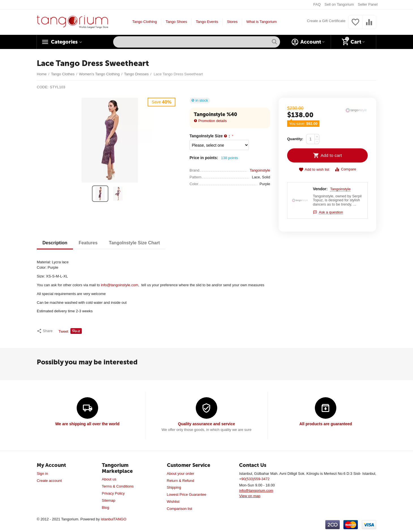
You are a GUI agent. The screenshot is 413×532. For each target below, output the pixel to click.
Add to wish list (314, 170)
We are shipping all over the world (87, 424)
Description (55, 243)
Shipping (174, 487)
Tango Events (207, 22)
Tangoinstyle (340, 189)
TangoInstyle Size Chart (134, 243)
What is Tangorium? (263, 22)
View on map (250, 496)
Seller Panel (368, 4)
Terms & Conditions (118, 486)
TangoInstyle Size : (210, 136)
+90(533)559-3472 (254, 479)
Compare (345, 169)
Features (88, 243)
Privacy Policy (113, 493)
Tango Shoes (176, 22)
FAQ (317, 4)
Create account (49, 481)
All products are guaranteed (326, 424)
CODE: (43, 87)
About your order (181, 474)
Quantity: (295, 139)
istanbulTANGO (113, 519)
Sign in (42, 474)
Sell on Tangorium (339, 4)
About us (109, 479)
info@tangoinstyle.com (120, 285)
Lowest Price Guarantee (187, 494)
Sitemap (109, 500)
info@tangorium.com (256, 491)
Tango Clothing (145, 22)
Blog (106, 508)
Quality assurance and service (206, 424)
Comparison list (180, 509)
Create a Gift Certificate (326, 21)
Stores (232, 22)
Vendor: (320, 189)
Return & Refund (181, 481)
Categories (64, 42)
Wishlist (173, 502)
